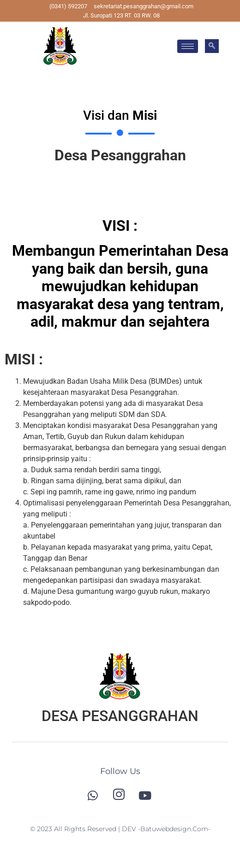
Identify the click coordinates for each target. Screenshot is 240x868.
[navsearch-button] (212, 46)
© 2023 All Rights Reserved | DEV (84, 829)
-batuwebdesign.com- (174, 829)
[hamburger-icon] (188, 46)
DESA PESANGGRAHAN (120, 716)
